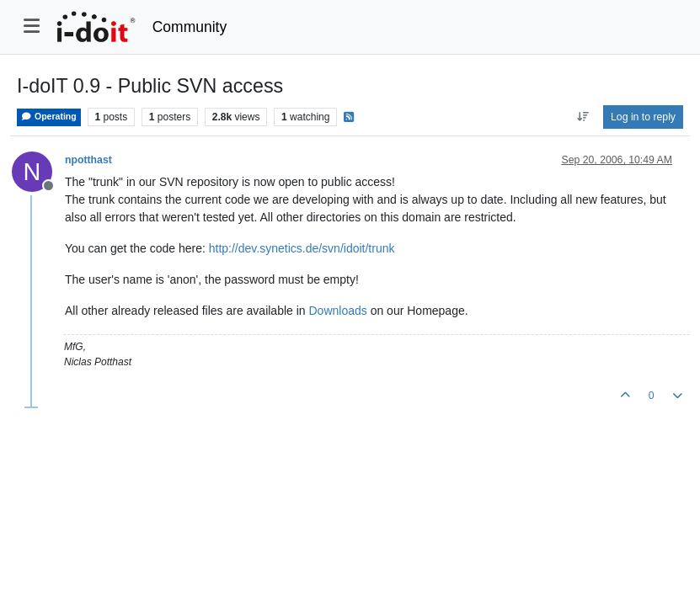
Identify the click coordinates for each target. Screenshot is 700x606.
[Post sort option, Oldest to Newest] (582, 117)
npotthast (88, 160)
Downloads (338, 311)
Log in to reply (643, 117)
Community (190, 27)
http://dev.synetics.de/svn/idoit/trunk (302, 248)
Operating (49, 117)
